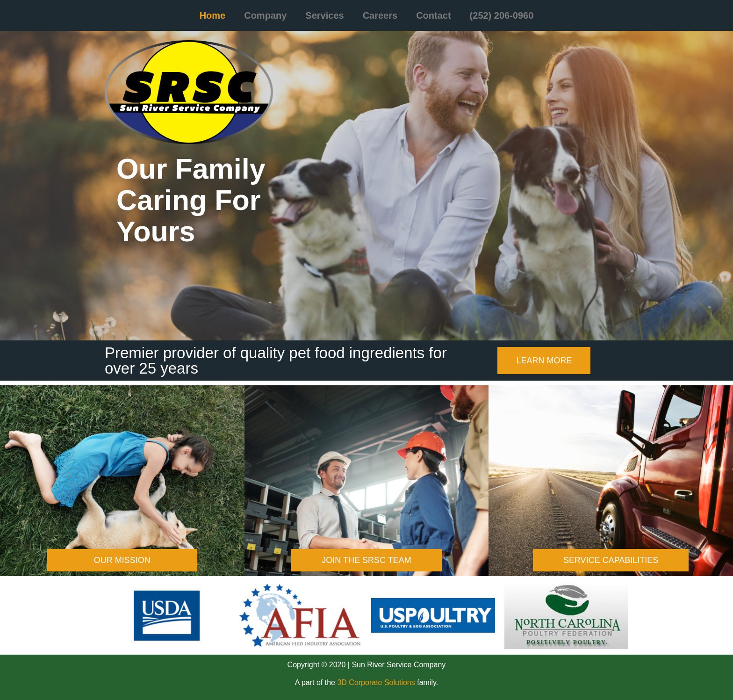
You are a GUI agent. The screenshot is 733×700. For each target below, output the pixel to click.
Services (324, 15)
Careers (380, 15)
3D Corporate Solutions (376, 682)
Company (265, 15)
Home (213, 15)
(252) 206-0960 (502, 15)
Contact (433, 15)
